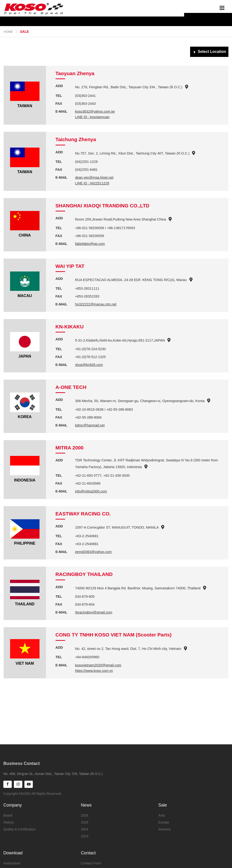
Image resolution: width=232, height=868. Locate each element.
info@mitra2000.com (91, 491)
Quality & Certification (20, 829)
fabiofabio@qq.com (90, 244)
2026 (85, 815)
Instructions (12, 863)
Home (8, 32)
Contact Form (91, 863)
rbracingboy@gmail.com (93, 612)
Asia (161, 815)
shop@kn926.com (89, 365)
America (164, 829)
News (86, 805)
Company (13, 805)
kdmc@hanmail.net (90, 425)
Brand (8, 815)
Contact (88, 853)
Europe (164, 822)
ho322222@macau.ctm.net (96, 304)
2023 (85, 836)
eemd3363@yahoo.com (93, 552)
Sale (163, 805)
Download (13, 853)
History (9, 822)
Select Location (212, 52)
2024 (85, 829)
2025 (85, 822)
